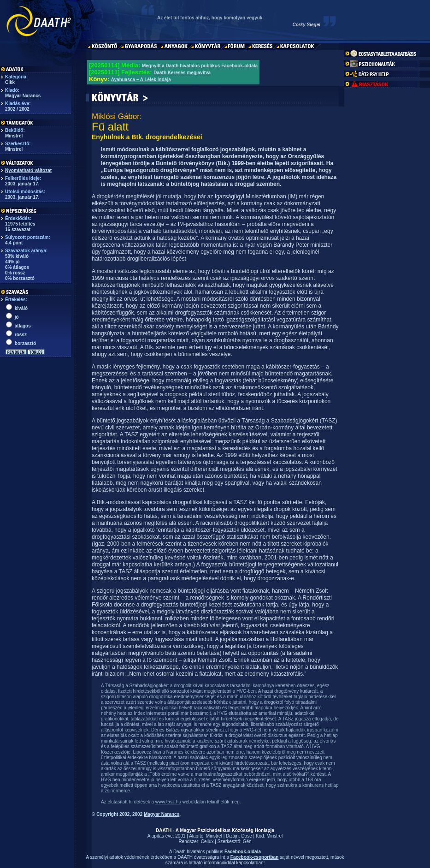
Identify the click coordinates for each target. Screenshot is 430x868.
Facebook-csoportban (254, 857)
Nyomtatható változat (28, 170)
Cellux (207, 841)
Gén (247, 841)
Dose (246, 836)
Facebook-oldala (243, 852)
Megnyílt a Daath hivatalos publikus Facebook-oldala (200, 66)
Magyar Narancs (23, 96)
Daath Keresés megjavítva (182, 73)
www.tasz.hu (168, 802)
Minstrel (214, 836)
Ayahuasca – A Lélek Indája (141, 80)
